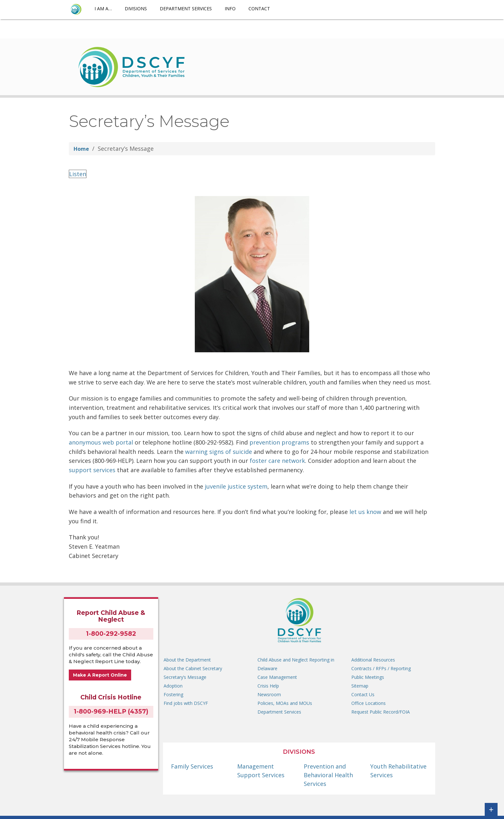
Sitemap (360, 686)
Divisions (136, 9)
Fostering (173, 694)
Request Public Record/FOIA (381, 712)
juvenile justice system (236, 486)
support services (92, 470)
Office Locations (369, 703)
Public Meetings (368, 677)
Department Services (186, 9)
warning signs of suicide (219, 452)
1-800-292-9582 (111, 634)
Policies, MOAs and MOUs (285, 703)
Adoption (173, 686)
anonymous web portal (101, 442)
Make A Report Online (100, 675)
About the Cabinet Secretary (193, 668)
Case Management (277, 677)
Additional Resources (373, 660)
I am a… (103, 9)
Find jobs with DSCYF (186, 703)
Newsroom (269, 694)
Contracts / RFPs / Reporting (381, 668)
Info (230, 9)
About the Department (187, 660)
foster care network (277, 461)
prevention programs (279, 442)
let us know (365, 512)
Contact (259, 9)
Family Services (192, 766)
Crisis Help (268, 686)
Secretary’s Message (185, 677)
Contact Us (363, 694)
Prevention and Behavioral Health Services (328, 775)
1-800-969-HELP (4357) (111, 711)
